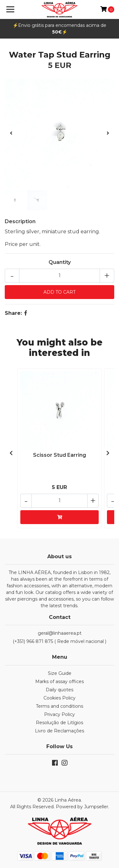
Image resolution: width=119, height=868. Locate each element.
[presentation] (11, 133)
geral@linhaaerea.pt (60, 633)
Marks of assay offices (60, 682)
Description (20, 221)
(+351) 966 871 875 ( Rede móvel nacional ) (60, 641)
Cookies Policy (60, 698)
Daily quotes (60, 690)
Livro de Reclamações (60, 731)
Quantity (60, 262)
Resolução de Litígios (60, 723)
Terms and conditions (60, 706)
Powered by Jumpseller (82, 807)
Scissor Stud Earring (60, 455)
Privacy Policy (60, 714)
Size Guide (60, 673)
